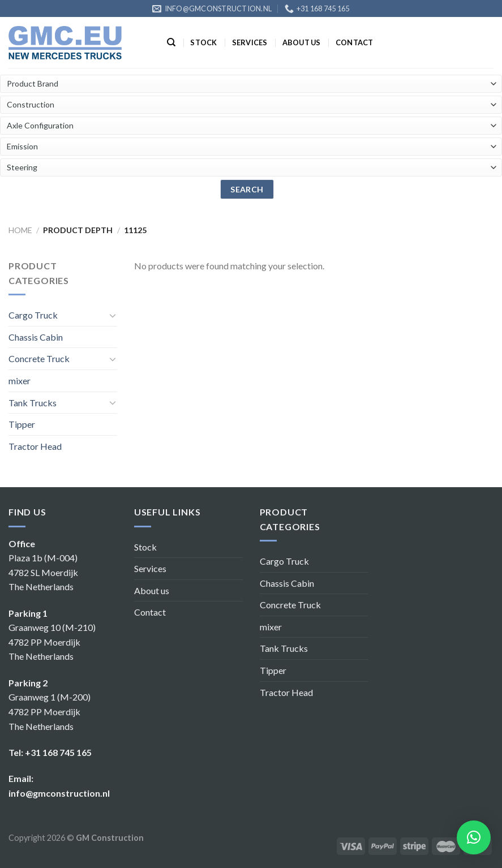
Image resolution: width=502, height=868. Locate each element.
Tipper (22, 424)
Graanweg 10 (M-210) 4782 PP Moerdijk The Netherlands (52, 642)
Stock (203, 42)
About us (302, 42)
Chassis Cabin (36, 337)
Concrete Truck (39, 358)
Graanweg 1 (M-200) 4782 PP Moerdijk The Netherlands (50, 711)
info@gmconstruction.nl (59, 793)
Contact (355, 42)
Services (250, 42)
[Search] (171, 42)
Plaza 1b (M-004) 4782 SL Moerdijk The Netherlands (43, 572)
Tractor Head (35, 446)
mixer (20, 381)
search (247, 189)
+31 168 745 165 (58, 752)
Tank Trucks (33, 403)
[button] (474, 837)
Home (20, 230)
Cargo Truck (33, 315)
